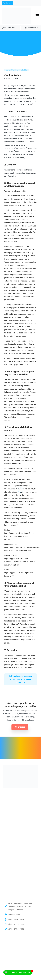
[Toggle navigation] (37, 16)
